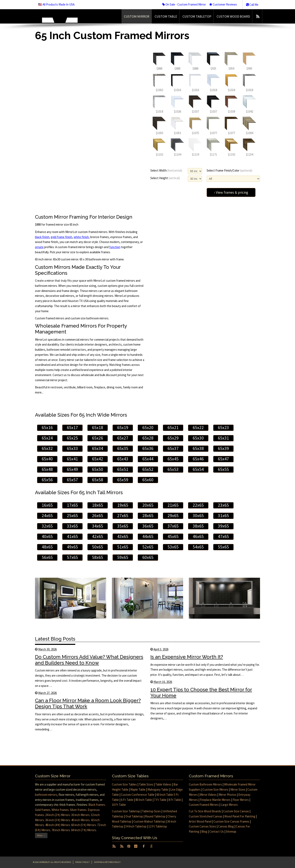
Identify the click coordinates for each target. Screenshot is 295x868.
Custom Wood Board (233, 16)
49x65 (72, 547)
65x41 (72, 459)
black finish (42, 237)
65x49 (72, 469)
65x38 (198, 448)
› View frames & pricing (231, 192)
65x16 (47, 428)
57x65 (72, 557)
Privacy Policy (82, 862)
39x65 (223, 526)
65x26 (98, 438)
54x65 (198, 547)
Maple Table (138, 789)
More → (41, 835)
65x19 (123, 428)
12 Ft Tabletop (158, 826)
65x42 (98, 459)
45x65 (173, 536)
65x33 (72, 448)
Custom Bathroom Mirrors (205, 784)
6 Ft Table (127, 800)
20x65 (148, 505)
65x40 (47, 459)
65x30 (198, 438)
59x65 (123, 557)
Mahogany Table (158, 789)
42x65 (98, 536)
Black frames (97, 805)
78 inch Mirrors (61, 830)
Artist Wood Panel (200, 821)
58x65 (98, 557)
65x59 (123, 480)
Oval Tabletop (134, 816)
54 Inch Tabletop (136, 826)
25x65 (72, 516)
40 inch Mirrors (80, 820)
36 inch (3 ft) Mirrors (58, 820)
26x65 (98, 516)
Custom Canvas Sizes (202, 826)
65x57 (72, 480)
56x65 (47, 557)
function (115, 247)
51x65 (123, 547)
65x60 (148, 480)
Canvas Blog (226, 826)
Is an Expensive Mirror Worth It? (187, 657)
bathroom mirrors (46, 795)
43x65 (123, 536)
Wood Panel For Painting (240, 816)
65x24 (47, 438)
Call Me (252, 5)
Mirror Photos (227, 795)
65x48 (47, 469)
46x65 (198, 536)
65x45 (173, 459)
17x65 (72, 505)
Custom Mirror (137, 16)
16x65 (47, 505)
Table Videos (163, 784)
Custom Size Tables (124, 784)
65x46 (198, 459)
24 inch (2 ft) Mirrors (58, 815)
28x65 (148, 516)
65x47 (223, 459)
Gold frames (43, 810)
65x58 (98, 480)
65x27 (123, 438)
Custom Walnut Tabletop (149, 821)
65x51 (123, 469)
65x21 (173, 428)
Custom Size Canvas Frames (231, 821)
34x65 (98, 526)
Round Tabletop (155, 816)
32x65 (47, 526)
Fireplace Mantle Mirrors (215, 800)
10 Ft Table (119, 805)
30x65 (198, 516)
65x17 (72, 428)
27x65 (123, 516)
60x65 (148, 557)
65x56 (47, 480)
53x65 (173, 547)
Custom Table (166, 16)
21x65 (173, 505)
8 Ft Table (175, 800)
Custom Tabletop (197, 16)
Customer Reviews (223, 4)
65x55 (223, 469)
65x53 (173, 469)
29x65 (173, 516)
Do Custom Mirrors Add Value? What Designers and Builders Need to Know (89, 660)
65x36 (148, 448)
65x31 (223, 438)
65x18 (98, 428)
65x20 (148, 428)
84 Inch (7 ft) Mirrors (84, 830)
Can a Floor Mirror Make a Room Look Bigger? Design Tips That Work (88, 703)
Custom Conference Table (138, 795)
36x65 (148, 526)
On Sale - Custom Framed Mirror (184, 4)
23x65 (223, 505)
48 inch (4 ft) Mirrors (58, 825)
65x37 (173, 448)
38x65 (198, 526)
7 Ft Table (160, 800)
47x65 (223, 536)
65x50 (98, 469)
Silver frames (78, 810)
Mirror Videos (208, 795)
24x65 (47, 516)
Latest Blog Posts (55, 639)
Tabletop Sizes (151, 811)
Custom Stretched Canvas (206, 816)
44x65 (148, 536)
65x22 (198, 428)
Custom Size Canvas (236, 811)
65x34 (98, 448)
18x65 (98, 505)
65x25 (72, 438)
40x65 (47, 536)
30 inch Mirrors (80, 815)
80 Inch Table (144, 800)
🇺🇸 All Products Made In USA (56, 4)
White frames (60, 810)
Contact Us (217, 831)
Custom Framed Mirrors (204, 805)
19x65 (123, 505)
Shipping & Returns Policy (107, 862)
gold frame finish (61, 237)
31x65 (223, 516)
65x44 (148, 459)
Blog (204, 831)
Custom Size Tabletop (126, 811)
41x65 (72, 536)
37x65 (173, 526)
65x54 (198, 469)
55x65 (223, 547)
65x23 (223, 428)
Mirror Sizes (238, 789)
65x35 (123, 448)
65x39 (223, 448)
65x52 (148, 469)
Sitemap (231, 831)
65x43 (123, 459)
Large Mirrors (229, 805)
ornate (39, 247)
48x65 (47, 547)
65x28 (148, 438)
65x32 (47, 448)
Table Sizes (146, 784)
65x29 (173, 438)
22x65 (198, 505)
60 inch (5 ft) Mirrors (84, 825)
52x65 (148, 547)
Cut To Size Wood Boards (205, 811)
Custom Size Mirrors (216, 789)
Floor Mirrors (241, 800)
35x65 (123, 526)
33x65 (72, 526)
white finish (81, 237)
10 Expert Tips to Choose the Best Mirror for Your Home (201, 693)
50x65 (98, 547)
